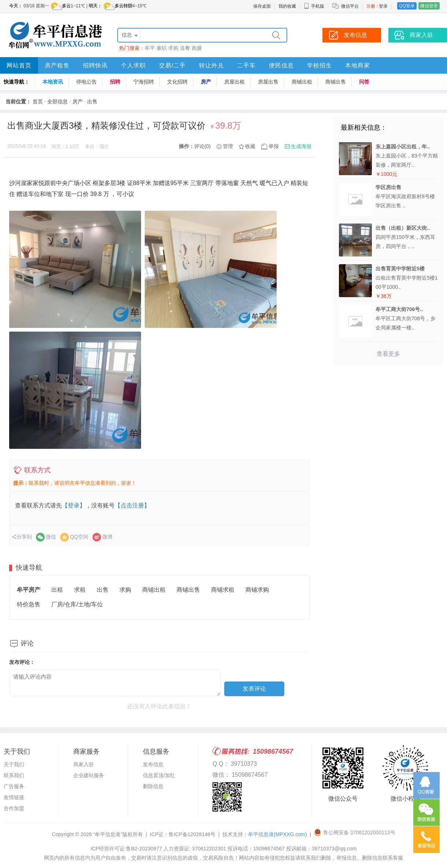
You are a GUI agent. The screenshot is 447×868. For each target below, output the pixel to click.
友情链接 (14, 797)
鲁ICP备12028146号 (192, 834)
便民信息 (281, 65)
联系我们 (14, 775)
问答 (364, 82)
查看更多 (388, 354)
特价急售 (29, 604)
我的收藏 (287, 6)
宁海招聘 (144, 82)
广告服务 (14, 786)
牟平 (150, 48)
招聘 (115, 82)
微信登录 (429, 6)
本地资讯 (53, 82)
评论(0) (202, 146)
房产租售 (57, 65)
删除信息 (153, 786)
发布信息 (153, 764)
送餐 (185, 48)
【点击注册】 (132, 505)
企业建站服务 (89, 775)
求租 (80, 590)
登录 (383, 6)
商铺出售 (336, 82)
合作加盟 (14, 808)
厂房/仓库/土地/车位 (77, 604)
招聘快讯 (95, 65)
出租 (57, 590)
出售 (92, 101)
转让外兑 (211, 65)
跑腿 (197, 48)
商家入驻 (84, 764)
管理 (228, 146)
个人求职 (133, 65)
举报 (274, 146)
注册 (371, 6)
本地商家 (358, 65)
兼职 (162, 48)
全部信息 (58, 101)
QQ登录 (407, 6)
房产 (206, 82)
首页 (38, 101)
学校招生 (319, 65)
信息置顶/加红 (159, 775)
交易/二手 (172, 65)
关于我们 (14, 764)
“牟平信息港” (108, 834)
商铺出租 (302, 82)
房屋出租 (234, 82)
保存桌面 (262, 6)
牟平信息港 (277, 834)
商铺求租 (223, 590)
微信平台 (350, 6)
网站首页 (19, 65)
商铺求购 (257, 590)
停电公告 (86, 82)
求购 (173, 48)
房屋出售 (268, 82)
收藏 (250, 146)
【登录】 (74, 505)
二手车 (246, 65)
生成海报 (301, 146)
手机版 (314, 6)
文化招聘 (177, 82)
